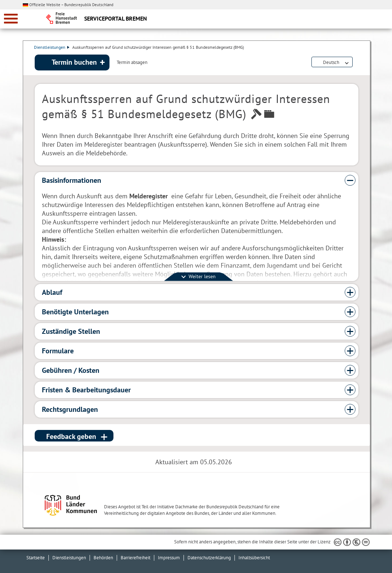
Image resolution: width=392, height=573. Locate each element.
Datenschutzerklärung (209, 558)
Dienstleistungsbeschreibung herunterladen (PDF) (357, 63)
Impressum (169, 558)
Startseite (36, 558)
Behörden (103, 558)
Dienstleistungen (52, 47)
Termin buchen (74, 63)
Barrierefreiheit (135, 558)
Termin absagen (132, 63)
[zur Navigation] (11, 19)
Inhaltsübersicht (254, 558)
